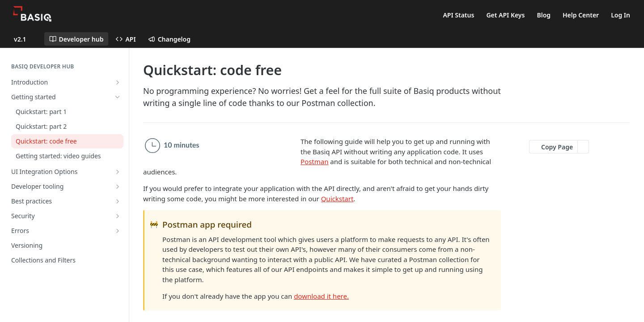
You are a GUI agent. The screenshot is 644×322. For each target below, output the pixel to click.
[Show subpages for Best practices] (118, 201)
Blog (544, 15)
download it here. (321, 296)
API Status (458, 15)
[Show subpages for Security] (118, 216)
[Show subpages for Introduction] (118, 82)
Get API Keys (505, 15)
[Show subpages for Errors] (118, 231)
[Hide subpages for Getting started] (118, 97)
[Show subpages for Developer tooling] (118, 186)
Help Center (581, 15)
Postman (314, 161)
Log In (621, 15)
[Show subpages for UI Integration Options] (118, 172)
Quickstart (337, 199)
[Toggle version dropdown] (25, 39)
